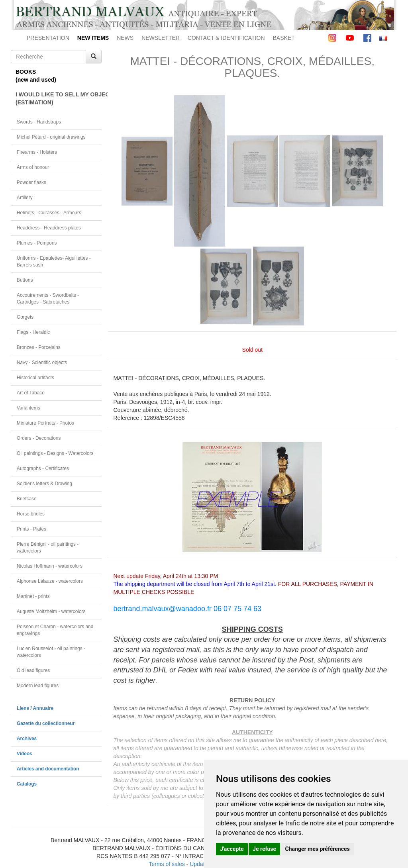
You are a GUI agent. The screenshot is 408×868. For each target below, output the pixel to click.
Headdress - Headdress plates (49, 228)
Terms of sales (167, 864)
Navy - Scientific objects (42, 362)
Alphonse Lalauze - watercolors (50, 581)
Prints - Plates (31, 529)
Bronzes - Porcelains (39, 347)
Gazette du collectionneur (46, 723)
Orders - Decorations (39, 438)
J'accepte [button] (232, 849)
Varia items (28, 408)
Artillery (25, 198)
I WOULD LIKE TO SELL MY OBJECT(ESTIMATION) (59, 98)
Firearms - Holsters (37, 152)
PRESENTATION (48, 38)
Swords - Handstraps (39, 122)
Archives (27, 739)
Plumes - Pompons (37, 243)
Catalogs (27, 784)
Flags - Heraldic (33, 332)
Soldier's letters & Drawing (44, 484)
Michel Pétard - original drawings (51, 137)
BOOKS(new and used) (36, 76)
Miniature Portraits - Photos (45, 423)
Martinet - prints (33, 596)
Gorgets (25, 317)
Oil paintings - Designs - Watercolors (55, 453)
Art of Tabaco (31, 393)
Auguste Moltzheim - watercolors (51, 611)
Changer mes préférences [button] (318, 849)
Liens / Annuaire (35, 708)
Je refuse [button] (264, 849)
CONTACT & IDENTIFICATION (226, 38)
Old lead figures (33, 670)
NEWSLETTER (161, 38)
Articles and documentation (48, 769)
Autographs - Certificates (43, 468)
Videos (25, 754)
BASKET (284, 38)
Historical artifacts (35, 378)
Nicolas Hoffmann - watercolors (50, 566)
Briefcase (27, 499)
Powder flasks (31, 182)
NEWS (125, 38)
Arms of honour (33, 167)
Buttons (25, 280)
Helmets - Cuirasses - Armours (49, 213)
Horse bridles (31, 514)
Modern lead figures (38, 686)
